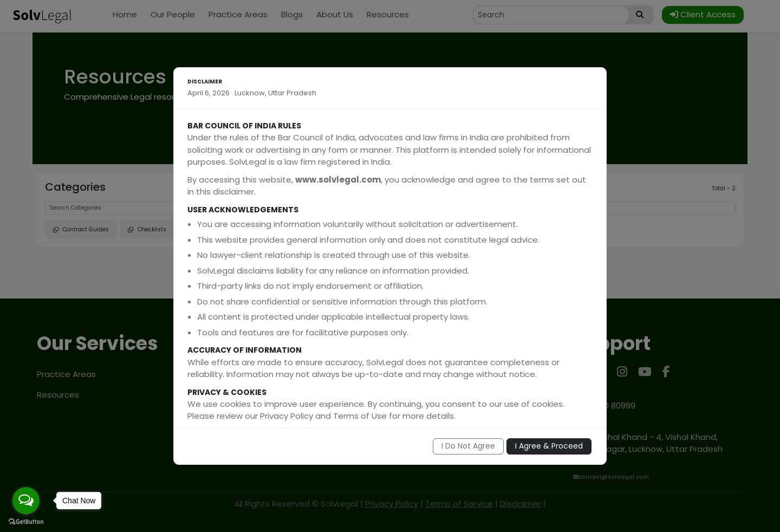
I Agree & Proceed (549, 446)
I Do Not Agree (468, 446)
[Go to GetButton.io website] (26, 521)
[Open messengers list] (26, 501)
